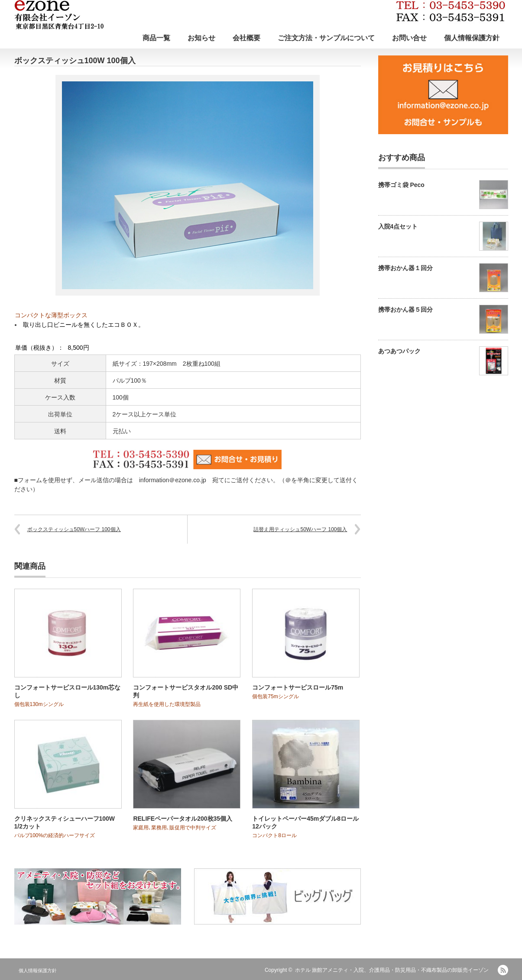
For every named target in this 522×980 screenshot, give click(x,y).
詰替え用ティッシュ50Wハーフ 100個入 (300, 529)
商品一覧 (156, 38)
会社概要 (246, 38)
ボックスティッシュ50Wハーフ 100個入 (74, 529)
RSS (503, 970)
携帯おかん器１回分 (405, 268)
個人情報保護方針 (472, 38)
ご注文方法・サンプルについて (326, 38)
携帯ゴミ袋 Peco (401, 185)
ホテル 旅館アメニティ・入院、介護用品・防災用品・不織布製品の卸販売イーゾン (392, 970)
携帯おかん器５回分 (405, 309)
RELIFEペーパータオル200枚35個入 (183, 819)
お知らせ (201, 38)
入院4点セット (398, 226)
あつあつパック (399, 351)
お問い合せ (409, 38)
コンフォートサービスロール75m (298, 687)
